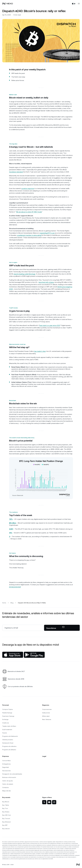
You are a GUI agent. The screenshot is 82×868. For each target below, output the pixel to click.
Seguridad (6, 767)
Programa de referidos (9, 746)
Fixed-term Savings (8, 716)
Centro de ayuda (7, 781)
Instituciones (46, 713)
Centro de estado (8, 784)
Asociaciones (6, 771)
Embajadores (6, 764)
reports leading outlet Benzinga (24, 274)
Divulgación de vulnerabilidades (12, 774)
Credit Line (6, 723)
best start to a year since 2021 (50, 325)
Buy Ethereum (7, 822)
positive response (28, 188)
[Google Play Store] (34, 655)
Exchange (5, 719)
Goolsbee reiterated (16, 172)
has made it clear (40, 351)
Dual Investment (7, 730)
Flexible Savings (7, 713)
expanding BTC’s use (47, 233)
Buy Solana (6, 812)
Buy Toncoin (6, 818)
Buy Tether (6, 805)
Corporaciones (47, 709)
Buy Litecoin (6, 829)
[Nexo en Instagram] (54, 802)
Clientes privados (8, 740)
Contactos (5, 787)
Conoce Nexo (7, 761)
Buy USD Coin (7, 815)
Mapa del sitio (7, 791)
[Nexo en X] (44, 802)
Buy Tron (5, 808)
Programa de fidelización (10, 736)
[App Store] (13, 655)
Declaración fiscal (8, 743)
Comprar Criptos (8, 709)
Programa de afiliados (9, 750)
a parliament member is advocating (29, 235)
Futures (5, 733)
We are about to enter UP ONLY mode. (29, 212)
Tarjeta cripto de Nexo (9, 726)
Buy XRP (5, 825)
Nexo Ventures (47, 719)
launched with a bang (46, 282)
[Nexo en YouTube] (49, 802)
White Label (46, 716)
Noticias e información (9, 777)
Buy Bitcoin (6, 802)
